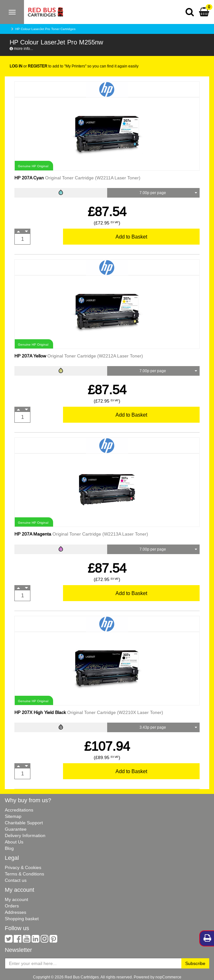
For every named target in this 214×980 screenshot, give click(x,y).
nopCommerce (168, 977)
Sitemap (13, 816)
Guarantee (16, 829)
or (28, 66)
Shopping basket (22, 919)
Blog (9, 848)
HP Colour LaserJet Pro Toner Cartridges (45, 29)
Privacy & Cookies (23, 867)
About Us (14, 842)
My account (16, 899)
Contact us (16, 880)
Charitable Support (24, 823)
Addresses (16, 912)
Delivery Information (25, 835)
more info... (21, 48)
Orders (12, 906)
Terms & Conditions (24, 874)
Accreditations (19, 810)
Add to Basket (131, 237)
